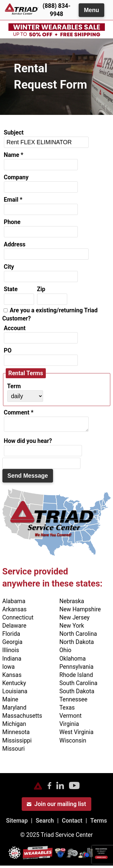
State (11, 289)
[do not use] (41, 466)
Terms (99, 823)
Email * (13, 200)
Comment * (19, 413)
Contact (72, 823)
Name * (14, 155)
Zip (41, 289)
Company (16, 177)
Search (45, 823)
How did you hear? (28, 443)
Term (14, 386)
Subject (14, 133)
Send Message (28, 478)
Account (15, 328)
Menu (91, 10)
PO (8, 351)
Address (15, 244)
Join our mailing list (56, 806)
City (9, 267)
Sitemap (17, 823)
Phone (12, 222)
